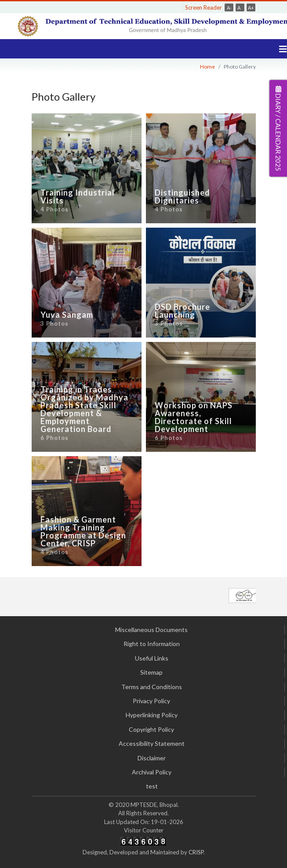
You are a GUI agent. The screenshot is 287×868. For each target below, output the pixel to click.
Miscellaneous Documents (151, 630)
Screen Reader (203, 7)
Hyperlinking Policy (152, 715)
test (152, 786)
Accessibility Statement (152, 743)
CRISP (196, 852)
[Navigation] (283, 49)
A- (229, 8)
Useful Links (152, 658)
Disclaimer (152, 758)
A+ (251, 8)
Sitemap (151, 672)
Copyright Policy (151, 729)
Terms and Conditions (152, 687)
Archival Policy (152, 772)
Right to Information (152, 644)
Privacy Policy (151, 701)
